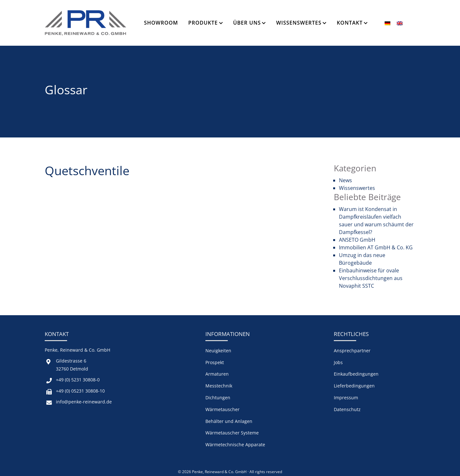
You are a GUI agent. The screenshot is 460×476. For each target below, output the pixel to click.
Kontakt (350, 23)
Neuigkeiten (218, 351)
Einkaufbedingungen (356, 374)
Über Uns (247, 23)
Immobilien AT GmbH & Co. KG (376, 247)
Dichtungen (218, 398)
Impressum (346, 398)
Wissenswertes (299, 23)
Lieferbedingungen (354, 386)
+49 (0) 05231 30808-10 (80, 391)
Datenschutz (347, 409)
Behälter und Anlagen (229, 421)
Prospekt (215, 362)
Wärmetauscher (222, 409)
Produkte (203, 23)
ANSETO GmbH (357, 240)
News (345, 180)
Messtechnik (219, 386)
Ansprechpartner (352, 351)
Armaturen (217, 374)
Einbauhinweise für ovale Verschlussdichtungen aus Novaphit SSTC (371, 278)
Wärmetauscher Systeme (232, 433)
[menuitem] (387, 23)
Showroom (161, 23)
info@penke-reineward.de (84, 402)
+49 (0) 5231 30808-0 (78, 380)
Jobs (338, 362)
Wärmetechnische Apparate (235, 445)
